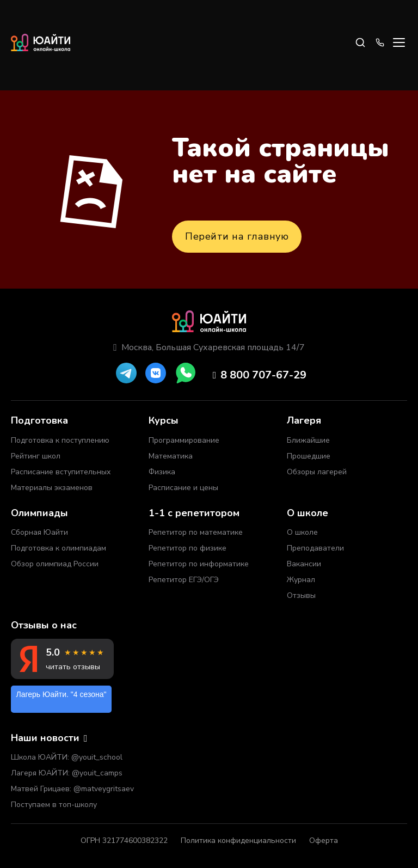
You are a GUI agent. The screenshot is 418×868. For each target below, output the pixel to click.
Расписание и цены (183, 488)
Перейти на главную (237, 236)
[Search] (360, 42)
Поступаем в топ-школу (54, 805)
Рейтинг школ (36, 456)
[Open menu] (399, 42)
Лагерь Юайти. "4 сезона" (62, 694)
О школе (302, 532)
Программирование (184, 440)
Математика (171, 456)
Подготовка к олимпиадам (59, 548)
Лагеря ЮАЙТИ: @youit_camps (67, 773)
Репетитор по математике (196, 532)
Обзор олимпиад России (55, 564)
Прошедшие (309, 456)
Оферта (324, 841)
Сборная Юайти (39, 532)
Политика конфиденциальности (238, 841)
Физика (162, 472)
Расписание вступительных (61, 472)
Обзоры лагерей (317, 472)
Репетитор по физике (188, 548)
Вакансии (304, 564)
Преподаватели (315, 548)
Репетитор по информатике (199, 564)
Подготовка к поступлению (60, 440)
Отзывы (301, 595)
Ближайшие (308, 440)
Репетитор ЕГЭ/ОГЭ (184, 580)
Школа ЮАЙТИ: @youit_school (67, 757)
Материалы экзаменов (52, 488)
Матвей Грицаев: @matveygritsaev (72, 789)
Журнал (301, 580)
